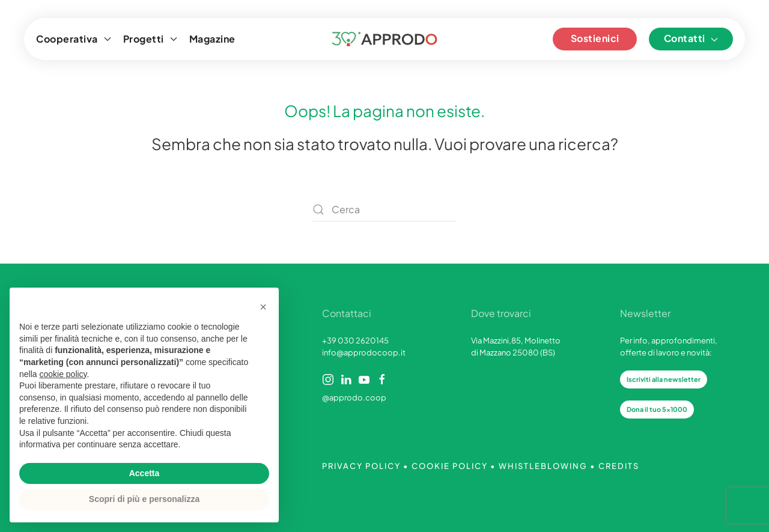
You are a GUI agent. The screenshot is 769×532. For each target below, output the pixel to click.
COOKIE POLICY (450, 466)
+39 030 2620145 (355, 340)
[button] (263, 307)
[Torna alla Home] (385, 39)
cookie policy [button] (63, 374)
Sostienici (595, 38)
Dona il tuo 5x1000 (657, 409)
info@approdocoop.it (364, 352)
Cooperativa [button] (74, 39)
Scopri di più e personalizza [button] (144, 499)
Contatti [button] (691, 38)
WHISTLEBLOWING (543, 466)
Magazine (212, 39)
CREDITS (619, 466)
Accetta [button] (144, 473)
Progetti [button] (150, 39)
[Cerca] (384, 210)
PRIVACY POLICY (361, 466)
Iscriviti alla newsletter (664, 379)
